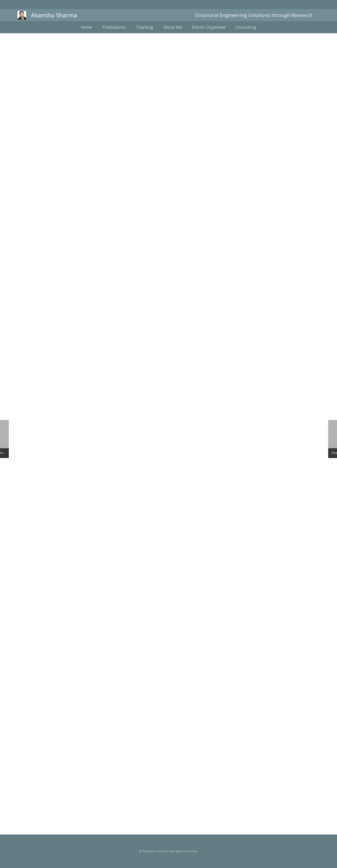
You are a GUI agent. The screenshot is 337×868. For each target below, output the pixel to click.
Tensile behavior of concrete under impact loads (160, 335)
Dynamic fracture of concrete (169, 118)
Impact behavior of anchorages (160, 654)
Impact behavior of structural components (160, 494)
